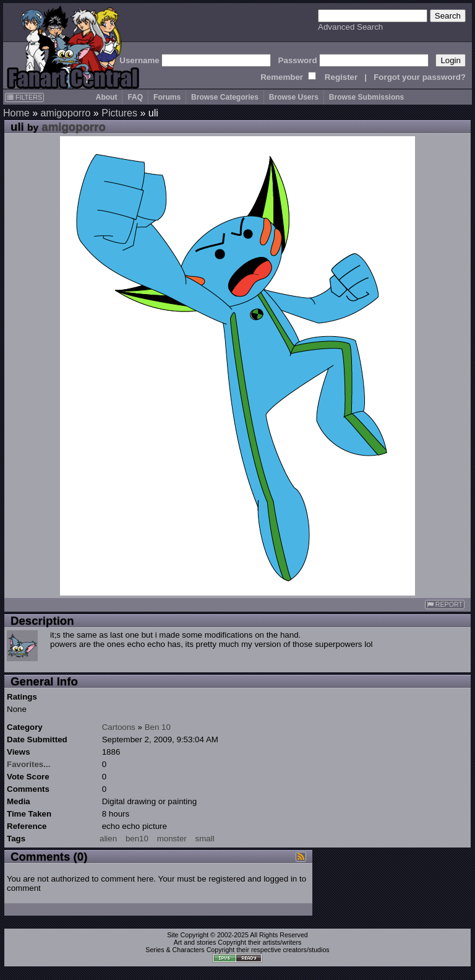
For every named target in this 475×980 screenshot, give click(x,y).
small (205, 839)
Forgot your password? (420, 77)
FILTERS (24, 97)
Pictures (119, 113)
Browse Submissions (366, 97)
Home (16, 113)
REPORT (445, 605)
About (107, 97)
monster (172, 839)
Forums (167, 97)
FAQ (135, 97)
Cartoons (119, 727)
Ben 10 (158, 727)
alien (108, 839)
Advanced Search (350, 27)
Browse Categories (225, 97)
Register (341, 77)
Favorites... (28, 764)
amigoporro (65, 113)
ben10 (137, 839)
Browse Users (294, 97)
